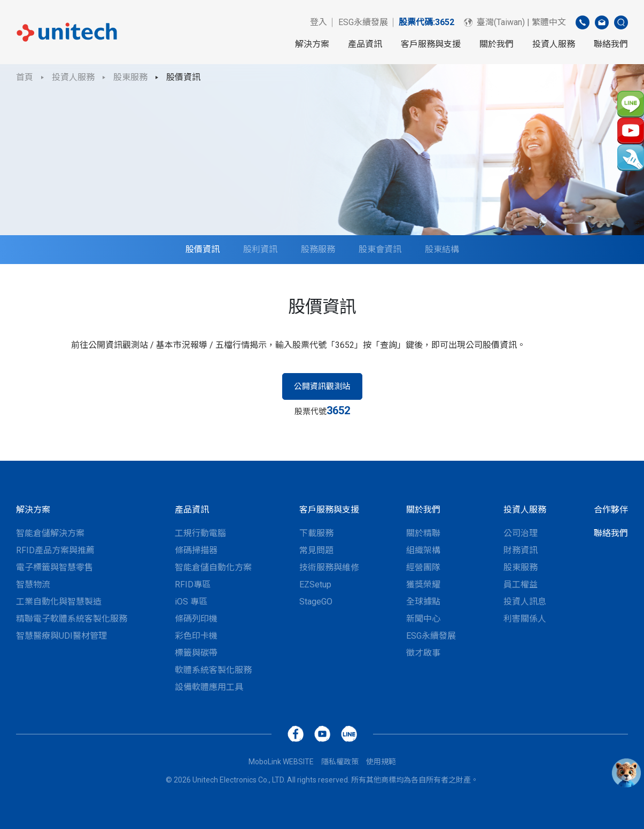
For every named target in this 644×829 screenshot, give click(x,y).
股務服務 (318, 249)
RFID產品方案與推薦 (55, 550)
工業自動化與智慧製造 (59, 602)
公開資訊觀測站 (322, 386)
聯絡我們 (611, 44)
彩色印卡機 (196, 636)
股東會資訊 (380, 249)
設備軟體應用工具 (209, 687)
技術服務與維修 (329, 567)
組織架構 (423, 550)
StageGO (316, 602)
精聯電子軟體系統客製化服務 (72, 619)
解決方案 (312, 44)
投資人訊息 (525, 602)
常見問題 (316, 550)
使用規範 (381, 762)
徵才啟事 (423, 653)
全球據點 (423, 602)
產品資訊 (365, 44)
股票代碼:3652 (426, 22)
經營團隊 (423, 567)
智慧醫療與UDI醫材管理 (61, 636)
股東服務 (130, 77)
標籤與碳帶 (196, 653)
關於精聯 (423, 533)
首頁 (25, 77)
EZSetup (315, 584)
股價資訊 (183, 77)
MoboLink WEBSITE (281, 762)
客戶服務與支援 (431, 44)
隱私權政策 (340, 762)
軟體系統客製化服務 (213, 670)
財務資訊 (521, 550)
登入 (319, 22)
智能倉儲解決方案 (50, 533)
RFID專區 (193, 584)
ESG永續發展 (363, 22)
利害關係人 (525, 619)
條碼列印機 (196, 619)
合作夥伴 (611, 510)
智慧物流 (33, 584)
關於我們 (496, 44)
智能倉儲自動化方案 (213, 567)
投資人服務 (554, 44)
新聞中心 (423, 619)
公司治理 (521, 533)
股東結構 (442, 249)
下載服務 (316, 533)
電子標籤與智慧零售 (55, 567)
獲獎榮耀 (423, 584)
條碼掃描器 (196, 550)
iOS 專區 (191, 602)
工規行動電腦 (200, 533)
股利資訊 (260, 249)
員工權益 (521, 584)
